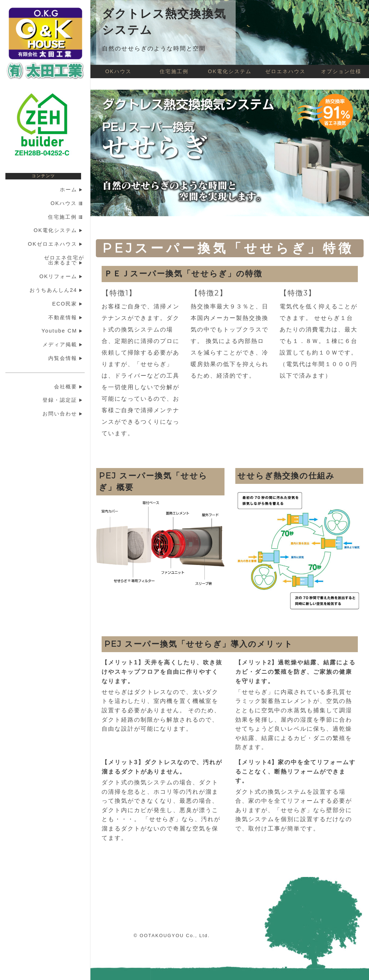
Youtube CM (63, 331)
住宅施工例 (66, 217)
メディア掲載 (63, 344)
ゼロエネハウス (285, 71)
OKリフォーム (62, 276)
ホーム (72, 190)
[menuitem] (48, 190)
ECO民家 (68, 304)
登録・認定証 (63, 400)
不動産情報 (66, 317)
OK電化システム (59, 230)
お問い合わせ (63, 414)
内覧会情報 (66, 358)
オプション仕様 (341, 71)
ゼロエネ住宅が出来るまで (64, 260)
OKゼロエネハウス (56, 244)
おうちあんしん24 (57, 290)
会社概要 (69, 387)
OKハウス (67, 203)
